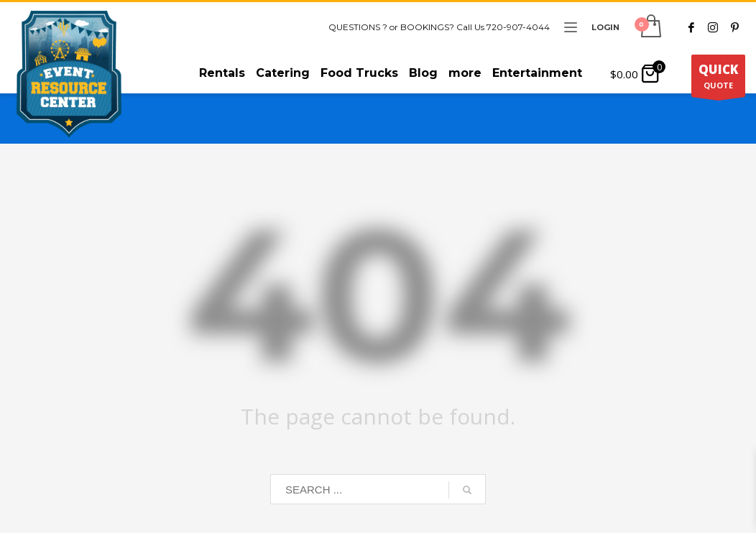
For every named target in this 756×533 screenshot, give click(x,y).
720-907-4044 (518, 27)
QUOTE (718, 79)
